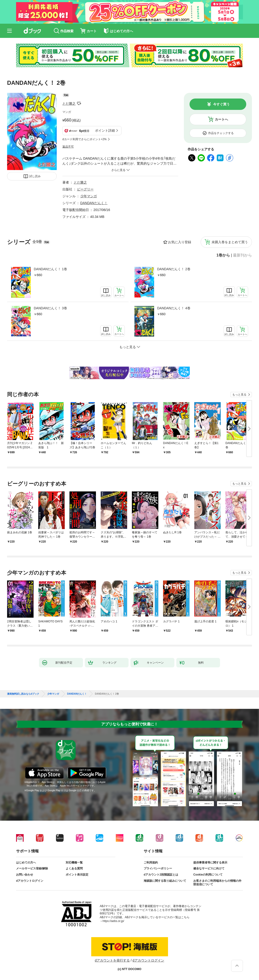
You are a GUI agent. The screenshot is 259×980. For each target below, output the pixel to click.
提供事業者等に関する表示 (210, 863)
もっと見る (239, 395)
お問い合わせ (25, 875)
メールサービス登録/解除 (32, 868)
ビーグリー (85, 189)
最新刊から (242, 255)
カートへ (221, 119)
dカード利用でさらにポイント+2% (84, 139)
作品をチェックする (221, 133)
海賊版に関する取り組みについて (165, 881)
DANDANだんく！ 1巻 (50, 269)
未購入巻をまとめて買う (230, 242)
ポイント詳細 (105, 130)
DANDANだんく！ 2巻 (174, 269)
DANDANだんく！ (94, 203)
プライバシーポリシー (158, 868)
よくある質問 (74, 868)
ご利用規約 (151, 863)
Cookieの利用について (208, 875)
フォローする (79, 103)
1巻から (223, 255)
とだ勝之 (69, 103)
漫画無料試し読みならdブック (23, 694)
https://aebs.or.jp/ (113, 921)
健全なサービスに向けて (209, 868)
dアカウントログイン (30, 881)
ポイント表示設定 (77, 875)
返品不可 (68, 147)
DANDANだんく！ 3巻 (50, 308)
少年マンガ (89, 196)
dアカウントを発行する (112, 960)
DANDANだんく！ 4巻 (174, 308)
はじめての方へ (26, 863)
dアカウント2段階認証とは (161, 875)
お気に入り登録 (180, 242)
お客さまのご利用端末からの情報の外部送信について (217, 883)
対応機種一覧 (74, 863)
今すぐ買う (221, 104)
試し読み (35, 176)
